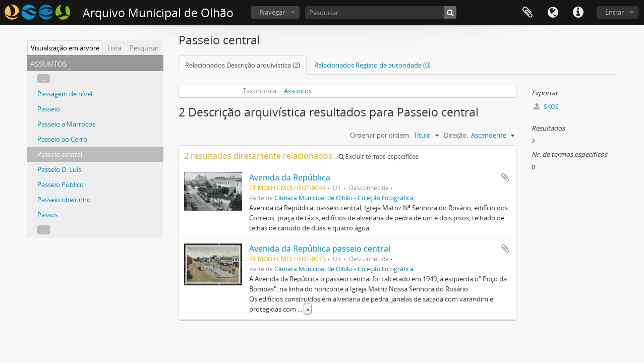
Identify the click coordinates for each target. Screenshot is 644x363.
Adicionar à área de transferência (505, 177)
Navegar (272, 12)
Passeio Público (61, 185)
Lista (114, 48)
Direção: (456, 135)
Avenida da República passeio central (320, 249)
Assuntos (298, 91)
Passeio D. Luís (59, 169)
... (44, 79)
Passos (48, 215)
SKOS (546, 107)
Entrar (614, 12)
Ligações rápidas (578, 13)
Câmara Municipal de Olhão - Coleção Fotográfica (344, 198)
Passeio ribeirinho (64, 200)
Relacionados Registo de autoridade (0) (372, 65)
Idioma (553, 13)
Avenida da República (290, 177)
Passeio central (60, 154)
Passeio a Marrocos (66, 124)
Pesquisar (144, 48)
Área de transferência (528, 13)
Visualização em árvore (65, 48)
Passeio (49, 109)
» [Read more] (308, 309)
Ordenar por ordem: (380, 135)
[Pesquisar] (381, 12)
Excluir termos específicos (378, 157)
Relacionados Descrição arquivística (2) (243, 65)
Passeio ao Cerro (62, 139)
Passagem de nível (65, 94)
